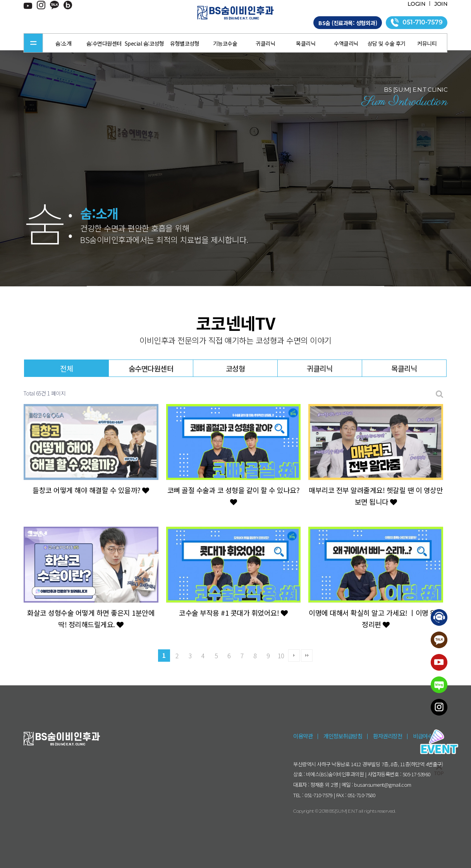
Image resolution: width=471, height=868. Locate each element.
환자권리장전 (388, 736)
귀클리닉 (265, 43)
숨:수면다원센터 (104, 43)
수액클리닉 (346, 43)
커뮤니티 (427, 43)
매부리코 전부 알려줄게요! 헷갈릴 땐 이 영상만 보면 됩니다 (376, 496)
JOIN (441, 4)
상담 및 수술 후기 (387, 43)
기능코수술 (225, 43)
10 (281, 656)
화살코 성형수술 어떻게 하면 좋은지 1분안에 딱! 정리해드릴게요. (91, 618)
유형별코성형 (185, 43)
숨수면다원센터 (151, 368)
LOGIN (417, 4)
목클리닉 (306, 43)
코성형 (235, 368)
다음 (294, 656)
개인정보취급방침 (343, 736)
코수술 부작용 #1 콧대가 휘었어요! (233, 613)
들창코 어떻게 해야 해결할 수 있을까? (91, 490)
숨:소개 (63, 43)
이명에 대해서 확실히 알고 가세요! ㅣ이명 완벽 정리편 (376, 618)
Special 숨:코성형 (144, 43)
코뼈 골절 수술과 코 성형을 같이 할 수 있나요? (234, 495)
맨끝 (307, 656)
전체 (66, 368)
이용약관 (303, 736)
